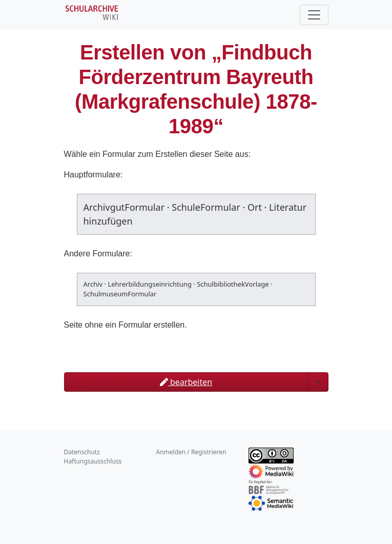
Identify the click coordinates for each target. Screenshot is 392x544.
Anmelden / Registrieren (191, 452)
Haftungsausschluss (93, 461)
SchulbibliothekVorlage (233, 284)
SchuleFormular (206, 207)
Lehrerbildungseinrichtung (149, 284)
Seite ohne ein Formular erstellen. (126, 325)
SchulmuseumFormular (120, 294)
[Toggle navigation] (314, 15)
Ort (255, 207)
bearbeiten (186, 382)
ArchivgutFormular (124, 207)
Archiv (93, 284)
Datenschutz (82, 452)
